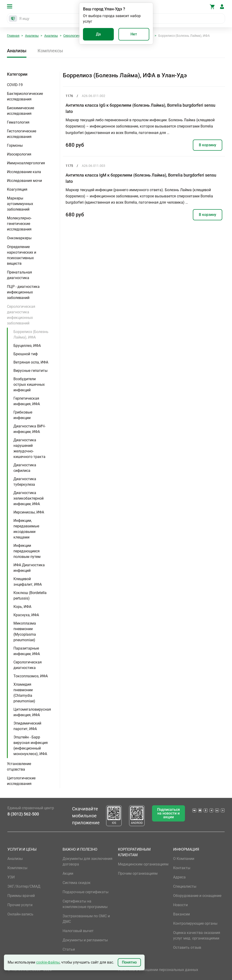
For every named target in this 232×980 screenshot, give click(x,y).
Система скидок (77, 883)
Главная (13, 36)
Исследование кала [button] (24, 172)
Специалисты (185, 886)
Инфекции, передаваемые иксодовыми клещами (26, 529)
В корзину (208, 145)
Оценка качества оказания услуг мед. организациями (197, 935)
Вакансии (181, 914)
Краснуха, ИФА (26, 615)
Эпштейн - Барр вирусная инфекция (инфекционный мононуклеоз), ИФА (31, 745)
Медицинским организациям (143, 864)
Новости (180, 905)
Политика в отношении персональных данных (158, 970)
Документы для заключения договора (87, 861)
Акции (68, 873)
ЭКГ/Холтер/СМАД (24, 886)
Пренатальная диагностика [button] (19, 275)
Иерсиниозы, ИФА (29, 512)
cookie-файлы (48, 962)
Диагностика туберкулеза (25, 482)
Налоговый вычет (78, 931)
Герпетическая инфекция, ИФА (27, 401)
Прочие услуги (20, 905)
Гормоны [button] (15, 145)
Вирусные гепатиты (30, 371)
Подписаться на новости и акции (168, 813)
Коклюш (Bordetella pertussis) (30, 596)
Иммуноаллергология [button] (26, 163)
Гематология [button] (18, 122)
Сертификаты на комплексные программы (85, 904)
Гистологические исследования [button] (22, 134)
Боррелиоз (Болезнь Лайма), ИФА (31, 334)
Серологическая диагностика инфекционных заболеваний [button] (21, 315)
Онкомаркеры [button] (19, 238)
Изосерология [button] (19, 154)
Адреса (179, 877)
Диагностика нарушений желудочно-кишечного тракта (29, 448)
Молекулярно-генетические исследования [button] (19, 224)
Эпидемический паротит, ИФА (27, 726)
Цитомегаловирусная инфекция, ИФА (32, 712)
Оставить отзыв (187, 947)
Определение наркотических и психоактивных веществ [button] (22, 255)
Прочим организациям (138, 873)
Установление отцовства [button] (19, 767)
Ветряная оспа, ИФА (31, 362)
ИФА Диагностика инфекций (29, 568)
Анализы (32, 36)
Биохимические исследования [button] (21, 111)
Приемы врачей (21, 896)
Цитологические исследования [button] (21, 781)
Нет (134, 34)
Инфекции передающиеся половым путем (27, 551)
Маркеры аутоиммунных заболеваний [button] (20, 204)
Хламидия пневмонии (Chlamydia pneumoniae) (24, 693)
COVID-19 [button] (15, 85)
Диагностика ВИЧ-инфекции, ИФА (29, 429)
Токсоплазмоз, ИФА (31, 676)
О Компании (184, 859)
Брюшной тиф (26, 354)
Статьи (69, 949)
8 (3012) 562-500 (23, 814)
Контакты (182, 868)
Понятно (129, 962)
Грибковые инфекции (23, 415)
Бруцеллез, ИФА (27, 346)
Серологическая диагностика (28, 665)
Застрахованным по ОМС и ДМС (86, 919)
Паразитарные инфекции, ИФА (27, 651)
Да (98, 34)
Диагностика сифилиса (25, 468)
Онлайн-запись (20, 914)
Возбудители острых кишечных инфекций (29, 384)
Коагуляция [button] (17, 189)
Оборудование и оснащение (197, 896)
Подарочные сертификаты (86, 892)
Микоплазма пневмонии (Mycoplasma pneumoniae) (25, 632)
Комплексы (50, 51)
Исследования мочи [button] (24, 181)
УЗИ (11, 877)
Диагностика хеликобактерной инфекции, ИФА (29, 498)
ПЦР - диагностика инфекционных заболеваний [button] (23, 292)
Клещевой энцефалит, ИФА (28, 582)
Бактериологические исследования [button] (25, 96)
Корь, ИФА (22, 607)
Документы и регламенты (85, 940)
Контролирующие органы (195, 923)
